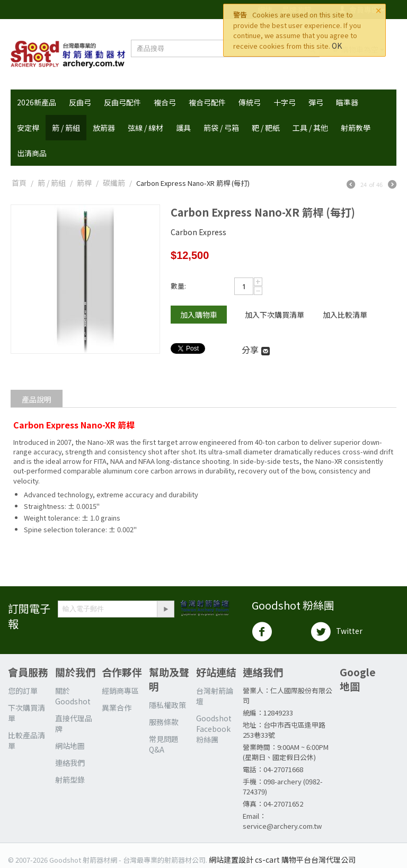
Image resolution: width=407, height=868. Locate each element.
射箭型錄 (70, 780)
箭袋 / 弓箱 (221, 128)
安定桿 (28, 128)
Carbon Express (198, 232)
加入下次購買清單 (275, 315)
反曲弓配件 (122, 102)
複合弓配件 (207, 102)
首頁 (19, 183)
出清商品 (32, 153)
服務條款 (164, 722)
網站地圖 (70, 746)
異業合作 (117, 708)
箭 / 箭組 (66, 128)
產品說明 (37, 399)
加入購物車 (199, 315)
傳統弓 (250, 102)
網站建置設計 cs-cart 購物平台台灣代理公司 (282, 860)
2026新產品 (37, 102)
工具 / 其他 (310, 128)
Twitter (337, 632)
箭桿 (84, 183)
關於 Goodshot (73, 696)
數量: (178, 286)
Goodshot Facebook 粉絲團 (214, 729)
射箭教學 (356, 128)
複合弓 (165, 102)
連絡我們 (70, 763)
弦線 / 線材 (145, 128)
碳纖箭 (114, 183)
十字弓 (285, 102)
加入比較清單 (345, 315)
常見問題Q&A (164, 744)
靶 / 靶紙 (266, 128)
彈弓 (316, 102)
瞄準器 (347, 102)
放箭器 (104, 128)
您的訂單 (23, 691)
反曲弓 (80, 102)
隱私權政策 (167, 705)
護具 (183, 128)
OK (337, 46)
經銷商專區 (120, 691)
